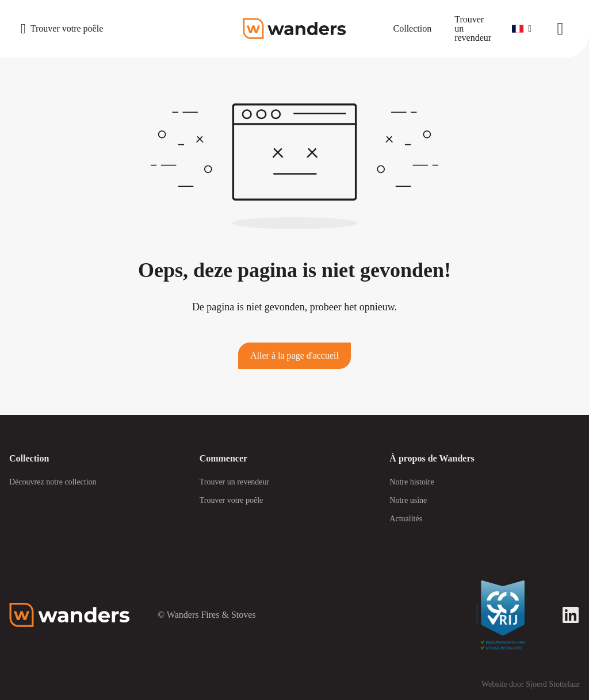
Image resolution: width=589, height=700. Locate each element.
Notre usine (408, 500)
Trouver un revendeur (235, 482)
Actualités (406, 519)
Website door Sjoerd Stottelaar (531, 684)
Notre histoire (412, 482)
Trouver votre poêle (232, 500)
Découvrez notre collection (53, 482)
